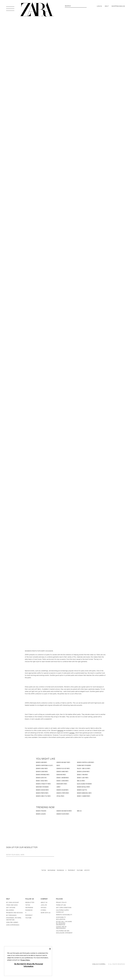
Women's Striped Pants (63, 793)
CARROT (59, 787)
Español (103, 964)
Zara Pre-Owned (12, 922)
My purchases (11, 915)
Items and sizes (12, 905)
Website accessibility (64, 915)
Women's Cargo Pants (42, 769)
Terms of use (61, 905)
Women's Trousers (41, 811)
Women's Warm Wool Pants (84, 793)
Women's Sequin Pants (62, 790)
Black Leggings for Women (84, 784)
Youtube (80, 870)
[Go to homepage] (37, 10)
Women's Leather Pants (83, 772)
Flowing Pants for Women (84, 765)
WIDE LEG (79, 811)
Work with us (46, 913)
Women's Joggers (41, 814)
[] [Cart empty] (118, 6)
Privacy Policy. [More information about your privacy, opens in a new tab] (25, 960)
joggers (72, 733)
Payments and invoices (14, 913)
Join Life (44, 905)
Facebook (60, 870)
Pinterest (72, 870)
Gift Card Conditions (64, 908)
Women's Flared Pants (42, 772)
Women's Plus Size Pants (63, 769)
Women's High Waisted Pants (64, 811)
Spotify (87, 870)
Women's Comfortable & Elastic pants (46, 765)
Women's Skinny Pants (62, 772)
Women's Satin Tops (41, 778)
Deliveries (10, 910)
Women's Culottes (82, 790)
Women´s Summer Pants (84, 796)
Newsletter (30, 902)
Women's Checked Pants (42, 790)
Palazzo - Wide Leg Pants (84, 769)
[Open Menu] (10, 7)
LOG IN (99, 6)
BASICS (58, 765)
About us (44, 902)
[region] (28, 961)
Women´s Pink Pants (82, 775)
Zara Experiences (13, 925)
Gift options (11, 908)
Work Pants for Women (42, 787)
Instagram (51, 870)
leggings (60, 730)
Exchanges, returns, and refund (14, 919)
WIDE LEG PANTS (81, 781)
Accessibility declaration (61, 918)
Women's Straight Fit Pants (43, 784)
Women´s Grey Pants (83, 778)
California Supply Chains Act (62, 911)
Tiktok (44, 870)
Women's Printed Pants (42, 793)
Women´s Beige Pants (42, 781)
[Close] (50, 949)
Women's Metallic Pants (83, 787)
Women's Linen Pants (41, 762)
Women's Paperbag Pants (43, 775)
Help (107, 6)
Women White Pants (62, 784)
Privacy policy (61, 902)
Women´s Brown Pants (63, 778)
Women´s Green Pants (63, 781)
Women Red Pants (61, 775)
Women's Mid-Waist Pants (63, 762)
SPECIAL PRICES (60, 796)
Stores (43, 910)
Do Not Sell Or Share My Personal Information (64, 923)
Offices (43, 908)
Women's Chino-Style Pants (43, 796)
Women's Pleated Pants (63, 814)
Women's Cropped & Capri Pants (86, 762)
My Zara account (12, 902)
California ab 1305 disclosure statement (64, 932)
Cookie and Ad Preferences (61, 928)
